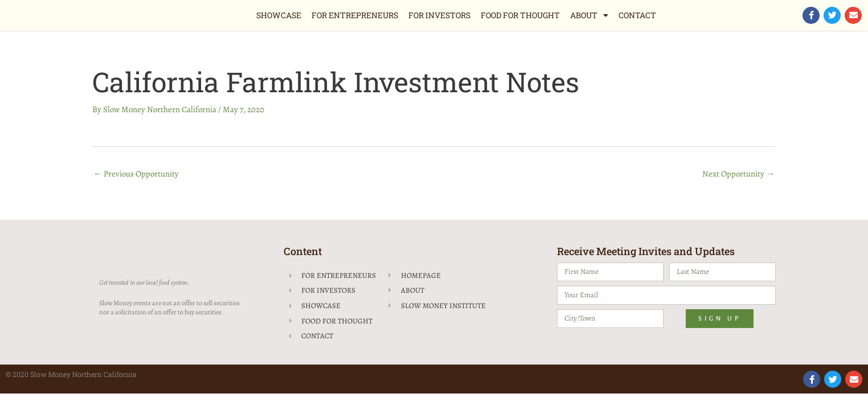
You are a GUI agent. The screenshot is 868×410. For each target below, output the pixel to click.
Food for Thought (520, 15)
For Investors (439, 15)
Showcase (279, 15)
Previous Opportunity (136, 174)
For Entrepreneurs (355, 15)
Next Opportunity (738, 174)
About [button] (589, 15)
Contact (637, 15)
